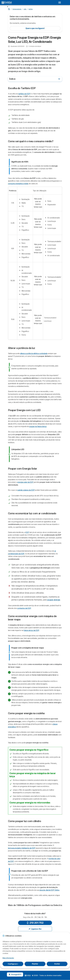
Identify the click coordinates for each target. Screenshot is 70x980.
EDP (27, 532)
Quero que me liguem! (35, 28)
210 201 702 (35, 923)
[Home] (9, 9)
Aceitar (57, 964)
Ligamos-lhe (35, 929)
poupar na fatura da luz (38, 426)
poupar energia (54, 600)
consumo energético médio (18, 184)
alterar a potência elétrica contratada (34, 353)
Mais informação (8, 958)
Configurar (13, 964)
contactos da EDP (24, 608)
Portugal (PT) (15, 974)
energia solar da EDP (25, 482)
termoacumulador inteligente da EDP (22, 848)
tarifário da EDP (24, 94)
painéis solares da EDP (26, 490)
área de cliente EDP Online (49, 890)
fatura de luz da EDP (31, 630)
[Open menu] (60, 3)
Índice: (13, 79)
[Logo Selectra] (7, 3)
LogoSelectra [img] (28, 975)
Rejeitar (35, 964)
